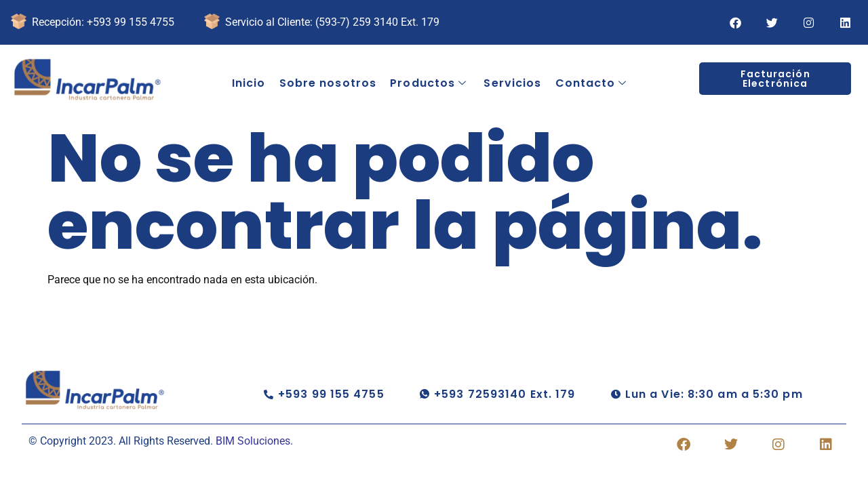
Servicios (512, 83)
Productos (428, 83)
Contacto (591, 83)
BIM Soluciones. (254, 441)
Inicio (249, 83)
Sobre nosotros (328, 83)
